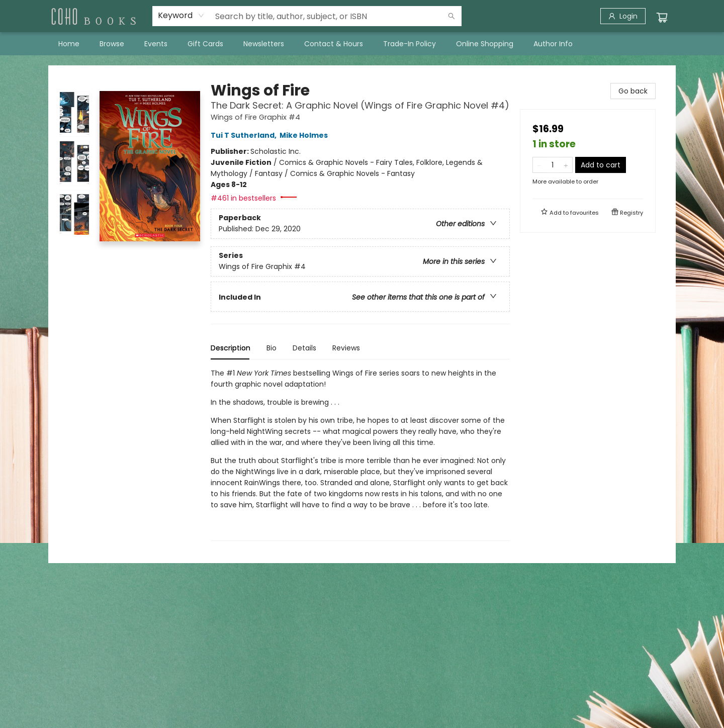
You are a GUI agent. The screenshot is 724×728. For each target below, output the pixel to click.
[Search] (451, 16)
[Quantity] (553, 165)
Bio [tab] (271, 348)
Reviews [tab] (346, 348)
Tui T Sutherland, (245, 135)
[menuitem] (69, 44)
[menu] (362, 44)
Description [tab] (231, 348)
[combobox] (181, 16)
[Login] (623, 16)
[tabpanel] (360, 454)
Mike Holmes (305, 135)
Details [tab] (304, 348)
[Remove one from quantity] (539, 165)
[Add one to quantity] (566, 165)
